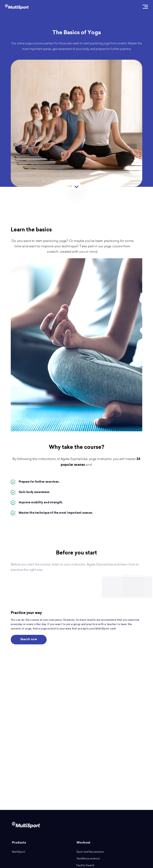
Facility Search (85, 865)
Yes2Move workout (88, 859)
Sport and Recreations (90, 852)
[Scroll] (76, 187)
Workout (83, 843)
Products (19, 843)
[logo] (17, 6)
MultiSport (19, 852)
